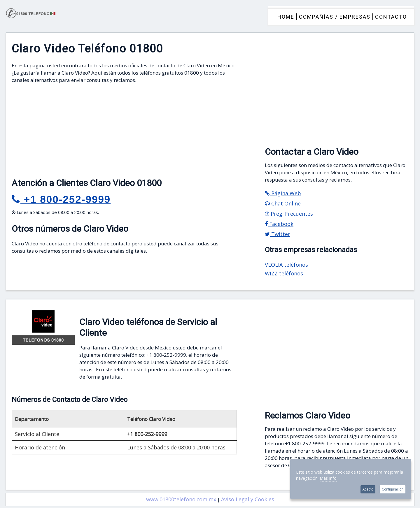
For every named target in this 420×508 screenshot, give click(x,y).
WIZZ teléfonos (284, 273)
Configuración (393, 489)
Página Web (283, 193)
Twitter (278, 234)
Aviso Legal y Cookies (248, 499)
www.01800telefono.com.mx (181, 499)
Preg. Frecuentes (289, 214)
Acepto (368, 489)
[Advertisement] (124, 129)
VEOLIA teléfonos (286, 265)
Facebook (279, 224)
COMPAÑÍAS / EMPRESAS (335, 17)
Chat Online (283, 203)
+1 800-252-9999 (61, 199)
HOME (286, 17)
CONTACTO (391, 17)
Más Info (328, 478)
